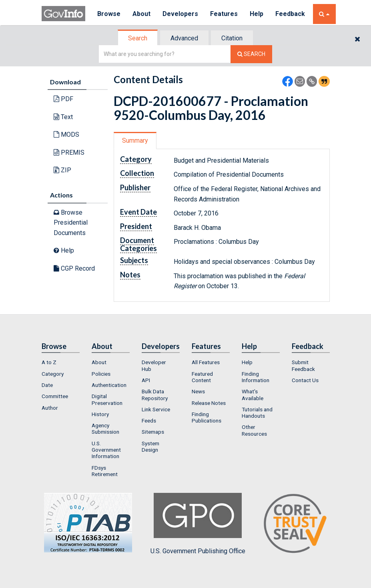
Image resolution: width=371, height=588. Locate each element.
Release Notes (209, 403)
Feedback (290, 14)
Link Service (156, 409)
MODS (66, 135)
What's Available (253, 395)
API (146, 380)
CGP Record (74, 268)
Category (53, 374)
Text (63, 117)
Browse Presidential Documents (71, 223)
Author (50, 408)
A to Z (49, 362)
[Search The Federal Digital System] (251, 54)
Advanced (184, 38)
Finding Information (256, 377)
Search (138, 38)
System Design (150, 446)
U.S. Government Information (106, 450)
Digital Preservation (107, 399)
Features (224, 14)
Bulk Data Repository (155, 395)
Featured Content (202, 377)
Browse (109, 14)
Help (257, 14)
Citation (232, 38)
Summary (135, 141)
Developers (180, 14)
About (141, 14)
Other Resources (254, 430)
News (198, 391)
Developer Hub (154, 365)
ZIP (62, 170)
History (100, 414)
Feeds (149, 421)
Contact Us (305, 380)
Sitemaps (153, 432)
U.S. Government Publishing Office (198, 524)
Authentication (109, 385)
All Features (206, 362)
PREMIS (69, 152)
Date (47, 385)
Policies (101, 374)
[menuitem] (61, 362)
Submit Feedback (303, 365)
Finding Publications (207, 417)
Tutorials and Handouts (257, 413)
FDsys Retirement (105, 471)
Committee (55, 396)
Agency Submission (105, 429)
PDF (63, 99)
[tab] (138, 38)
